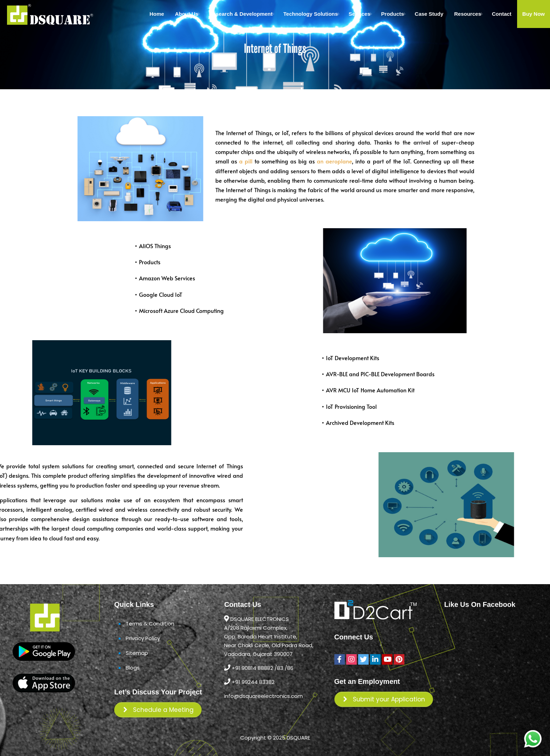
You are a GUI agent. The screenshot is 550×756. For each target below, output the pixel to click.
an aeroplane (346, 161)
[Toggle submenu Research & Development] (273, 14)
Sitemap (137, 653)
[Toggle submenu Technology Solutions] (338, 14)
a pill (258, 161)
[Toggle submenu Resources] (481, 14)
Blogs (133, 668)
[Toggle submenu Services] (371, 14)
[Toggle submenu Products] (404, 14)
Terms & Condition (150, 624)
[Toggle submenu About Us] (199, 14)
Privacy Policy (143, 638)
